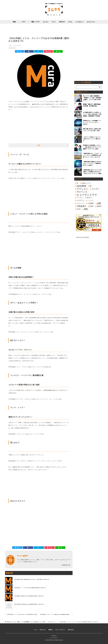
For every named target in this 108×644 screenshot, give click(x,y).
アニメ (54, 22)
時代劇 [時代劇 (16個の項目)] (91, 206)
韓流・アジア (36, 22)
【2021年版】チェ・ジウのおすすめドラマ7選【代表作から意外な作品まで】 (23, 614)
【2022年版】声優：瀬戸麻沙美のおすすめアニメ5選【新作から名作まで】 (32, 579)
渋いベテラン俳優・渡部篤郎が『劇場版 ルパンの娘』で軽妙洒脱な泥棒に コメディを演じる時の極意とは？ (92, 98)
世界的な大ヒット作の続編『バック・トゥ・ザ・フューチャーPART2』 (92, 122)
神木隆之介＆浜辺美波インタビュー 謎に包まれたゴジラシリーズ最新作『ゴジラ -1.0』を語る (92, 147)
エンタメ (46, 22)
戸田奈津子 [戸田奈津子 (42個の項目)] (81, 206)
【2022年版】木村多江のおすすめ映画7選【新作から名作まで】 (29, 596)
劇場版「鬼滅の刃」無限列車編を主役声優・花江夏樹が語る (92, 105)
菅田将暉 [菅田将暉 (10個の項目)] (79, 209)
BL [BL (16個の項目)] (78, 183)
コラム (70, 22)
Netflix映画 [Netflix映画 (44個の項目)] (81, 186)
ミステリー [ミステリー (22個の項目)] (80, 200)
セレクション (91, 22)
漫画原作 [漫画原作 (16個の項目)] (99, 206)
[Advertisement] (39, 30)
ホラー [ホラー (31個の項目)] (89, 198)
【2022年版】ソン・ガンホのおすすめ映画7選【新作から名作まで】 (30, 588)
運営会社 (51, 630)
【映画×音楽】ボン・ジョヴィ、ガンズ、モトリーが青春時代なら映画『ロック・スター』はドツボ (92, 155)
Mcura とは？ (43, 630)
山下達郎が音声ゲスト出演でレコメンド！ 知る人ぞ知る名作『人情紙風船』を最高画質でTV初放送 (92, 114)
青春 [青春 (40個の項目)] (86, 209)
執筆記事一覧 (66, 565)
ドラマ (24, 22)
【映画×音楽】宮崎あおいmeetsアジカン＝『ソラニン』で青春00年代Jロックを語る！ (92, 163)
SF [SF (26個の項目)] (90, 186)
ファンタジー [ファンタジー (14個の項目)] (80, 198)
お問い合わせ (71, 630)
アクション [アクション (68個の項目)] (82, 189)
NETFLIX (62, 22)
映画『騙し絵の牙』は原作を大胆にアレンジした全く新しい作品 (92, 130)
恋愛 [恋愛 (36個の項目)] (99, 203)
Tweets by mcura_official (82, 237)
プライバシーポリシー (60, 630)
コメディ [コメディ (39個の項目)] (96, 189)
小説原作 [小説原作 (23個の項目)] (91, 203)
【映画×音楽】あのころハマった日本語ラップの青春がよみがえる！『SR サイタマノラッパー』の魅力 (92, 172)
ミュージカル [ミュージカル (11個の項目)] (90, 200)
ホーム (36, 630)
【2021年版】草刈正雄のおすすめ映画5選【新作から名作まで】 (29, 604)
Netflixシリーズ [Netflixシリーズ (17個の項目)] (86, 183)
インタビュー (80, 22)
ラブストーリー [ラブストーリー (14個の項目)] (81, 203)
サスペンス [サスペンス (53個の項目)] (82, 192)
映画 (14, 22)
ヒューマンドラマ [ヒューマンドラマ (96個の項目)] (87, 195)
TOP (26, 622)
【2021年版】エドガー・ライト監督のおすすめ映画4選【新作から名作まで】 (56, 614)
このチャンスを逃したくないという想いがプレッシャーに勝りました (92, 139)
